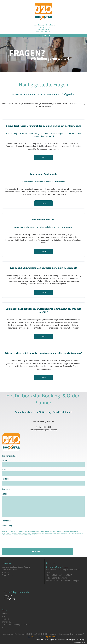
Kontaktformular (46, 31)
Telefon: (5, 479)
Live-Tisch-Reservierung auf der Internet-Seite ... (64, 571)
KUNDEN (6, 572)
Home (4, 614)
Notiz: (4, 494)
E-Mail (38, 31)
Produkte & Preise (10, 570)
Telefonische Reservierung (57, 578)
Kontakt (5, 619)
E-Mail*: (5, 470)
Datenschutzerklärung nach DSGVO (17, 625)
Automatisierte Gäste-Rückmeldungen (62, 581)
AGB (4, 616)
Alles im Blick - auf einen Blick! (59, 575)
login (4, 627)
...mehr (43, 158)
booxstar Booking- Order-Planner (16, 567)
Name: (4, 460)
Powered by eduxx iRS (80, 643)
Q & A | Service (62, 35)
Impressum (7, 622)
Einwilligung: (7, 525)
